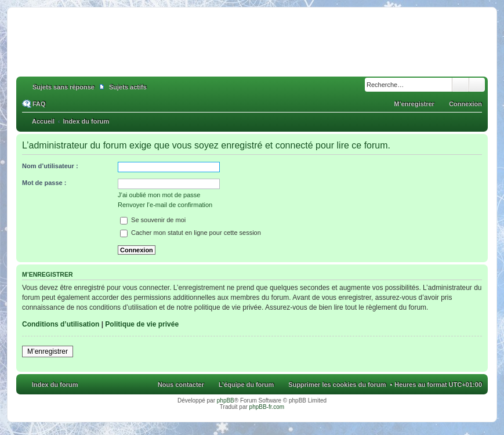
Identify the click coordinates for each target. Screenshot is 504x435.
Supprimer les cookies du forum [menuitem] (337, 385)
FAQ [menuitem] (39, 104)
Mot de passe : (44, 183)
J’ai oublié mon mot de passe (159, 195)
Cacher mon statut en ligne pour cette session (191, 233)
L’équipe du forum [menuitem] (246, 385)
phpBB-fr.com (267, 407)
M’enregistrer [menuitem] (414, 104)
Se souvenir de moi (153, 220)
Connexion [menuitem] (465, 104)
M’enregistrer (48, 351)
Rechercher (461, 85)
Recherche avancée (477, 85)
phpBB (226, 400)
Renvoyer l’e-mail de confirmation (165, 205)
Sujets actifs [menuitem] (128, 87)
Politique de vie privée (142, 324)
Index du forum (55, 385)
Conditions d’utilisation (61, 324)
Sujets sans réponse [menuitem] (64, 87)
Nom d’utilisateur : (50, 166)
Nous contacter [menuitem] (181, 385)
